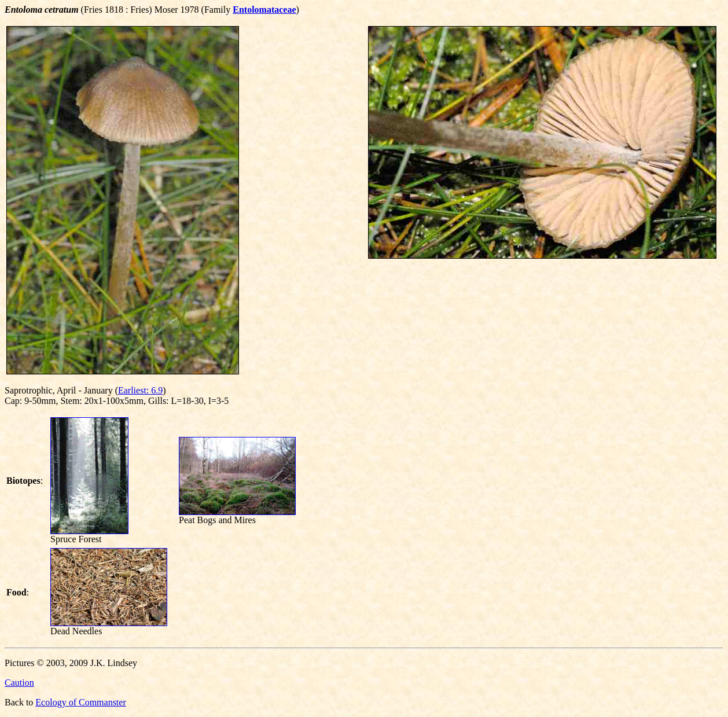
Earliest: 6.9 (140, 390)
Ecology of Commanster (80, 702)
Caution (19, 683)
